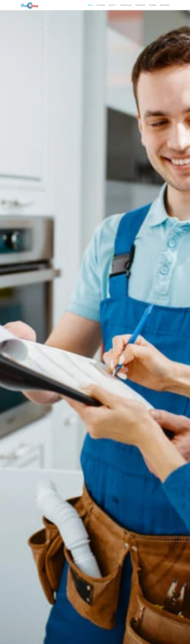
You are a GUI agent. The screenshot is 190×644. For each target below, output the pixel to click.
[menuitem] (88, 5)
